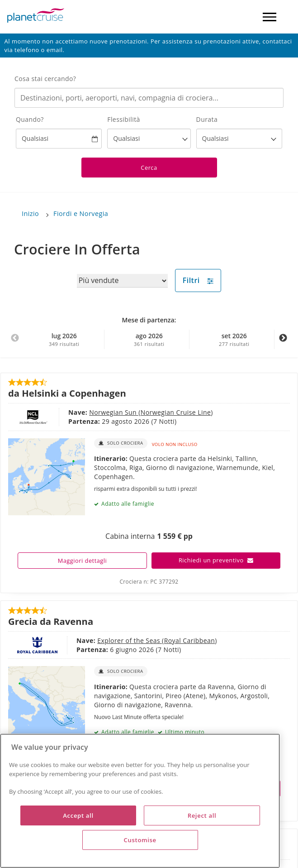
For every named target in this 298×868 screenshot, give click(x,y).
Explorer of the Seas (130, 640)
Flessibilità (123, 119)
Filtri (198, 280)
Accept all (78, 815)
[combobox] (149, 98)
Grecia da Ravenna (51, 621)
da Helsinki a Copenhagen (67, 393)
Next (283, 343)
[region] (140, 801)
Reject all (202, 815)
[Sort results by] (122, 281)
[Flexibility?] (149, 139)
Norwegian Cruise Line (176, 412)
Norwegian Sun (114, 412)
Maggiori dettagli (83, 561)
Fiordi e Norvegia (81, 213)
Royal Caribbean (190, 640)
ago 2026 (149, 340)
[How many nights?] (239, 139)
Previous (15, 343)
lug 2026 (64, 340)
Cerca (149, 168)
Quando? (30, 119)
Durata (207, 119)
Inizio (30, 213)
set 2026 (234, 340)
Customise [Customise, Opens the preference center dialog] (140, 840)
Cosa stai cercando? (45, 79)
